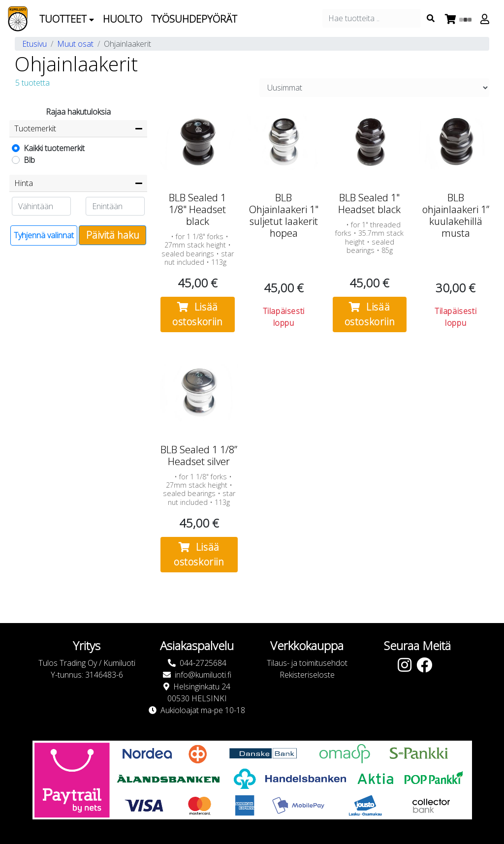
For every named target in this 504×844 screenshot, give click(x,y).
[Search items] (431, 18)
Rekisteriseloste (307, 675)
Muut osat (75, 44)
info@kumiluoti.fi (203, 675)
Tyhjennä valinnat (44, 235)
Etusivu (34, 44)
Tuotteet (67, 19)
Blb (29, 160)
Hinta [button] (24, 183)
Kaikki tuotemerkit (54, 148)
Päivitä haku (113, 235)
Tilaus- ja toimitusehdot (307, 663)
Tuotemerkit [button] (35, 128)
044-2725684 (203, 663)
